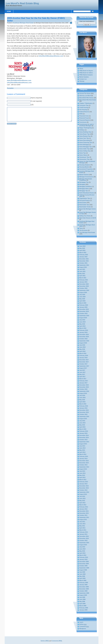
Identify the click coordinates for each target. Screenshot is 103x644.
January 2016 (83, 408)
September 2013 (84, 467)
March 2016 (83, 404)
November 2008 (84, 589)
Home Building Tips (85, 132)
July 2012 (82, 496)
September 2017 (84, 366)
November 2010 (84, 538)
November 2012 (84, 488)
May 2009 (82, 576)
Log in (81, 622)
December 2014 (84, 435)
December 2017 (84, 360)
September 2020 (84, 290)
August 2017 (83, 368)
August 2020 (83, 293)
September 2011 (84, 517)
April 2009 (82, 578)
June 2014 (83, 448)
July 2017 (82, 370)
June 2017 (83, 372)
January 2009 (83, 585)
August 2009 (83, 570)
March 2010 (83, 555)
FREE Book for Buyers (86, 71)
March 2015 (83, 429)
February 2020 (84, 305)
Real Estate (83, 203)
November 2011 (84, 513)
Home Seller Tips (85, 149)
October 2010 (83, 541)
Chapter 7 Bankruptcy (86, 103)
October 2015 (83, 414)
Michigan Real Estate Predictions (86, 180)
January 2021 (83, 282)
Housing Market (84, 167)
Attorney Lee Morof (85, 96)
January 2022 (83, 257)
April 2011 (82, 528)
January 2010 (83, 559)
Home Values (83, 155)
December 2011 (84, 511)
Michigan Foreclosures (86, 177)
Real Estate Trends (85, 207)
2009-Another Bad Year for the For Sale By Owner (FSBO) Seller (36, 19)
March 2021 (83, 278)
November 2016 (84, 387)
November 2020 (84, 286)
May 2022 (82, 248)
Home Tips (83, 153)
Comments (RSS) (57, 641)
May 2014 (82, 450)
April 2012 (82, 503)
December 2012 (84, 486)
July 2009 (82, 572)
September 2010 (84, 543)
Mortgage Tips (84, 191)
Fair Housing (83, 110)
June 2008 (83, 599)
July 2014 (82, 446)
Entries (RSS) (45, 641)
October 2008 (83, 591)
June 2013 (83, 473)
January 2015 (83, 433)
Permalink (10, 88)
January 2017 (83, 383)
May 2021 (82, 274)
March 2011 (83, 530)
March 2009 (83, 581)
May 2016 (82, 400)
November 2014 (84, 438)
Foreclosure (83, 122)
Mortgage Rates (84, 189)
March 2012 (83, 505)
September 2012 (84, 492)
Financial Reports (85, 120)
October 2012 (83, 490)
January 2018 (83, 358)
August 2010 (83, 545)
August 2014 (83, 444)
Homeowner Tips (84, 159)
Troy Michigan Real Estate (87, 233)
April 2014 (82, 452)
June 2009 (83, 574)
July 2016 (82, 396)
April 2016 (82, 402)
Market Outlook (84, 175)
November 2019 (84, 311)
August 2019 (83, 318)
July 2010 (82, 547)
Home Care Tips (84, 138)
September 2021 (84, 265)
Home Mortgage (84, 145)
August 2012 (83, 494)
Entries (83, 624)
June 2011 (83, 524)
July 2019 (82, 320)
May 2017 (82, 374)
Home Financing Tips (86, 143)
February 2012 (84, 507)
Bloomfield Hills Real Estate (88, 100)
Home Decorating (85, 140)
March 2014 (83, 454)
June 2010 (83, 549)
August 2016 (83, 393)
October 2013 (83, 465)
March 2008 (83, 606)
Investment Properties (86, 169)
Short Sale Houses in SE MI (88, 218)
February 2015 (84, 431)
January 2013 (83, 484)
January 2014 (83, 459)
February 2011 (84, 532)
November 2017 (84, 362)
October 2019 (83, 314)
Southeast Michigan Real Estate (23, 23)
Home (9, 11)
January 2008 (83, 610)
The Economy (84, 230)
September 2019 (84, 316)
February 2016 (84, 406)
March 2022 (83, 253)
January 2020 (83, 307)
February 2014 (84, 456)
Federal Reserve (84, 112)
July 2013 (82, 471)
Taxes (81, 228)
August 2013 (83, 469)
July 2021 (82, 269)
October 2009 (83, 566)
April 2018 (82, 351)
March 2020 (83, 303)
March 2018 (83, 353)
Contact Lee (83, 79)
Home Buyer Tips (85, 134)
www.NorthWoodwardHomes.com (19, 80)
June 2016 (83, 398)
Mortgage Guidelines (86, 187)
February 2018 (84, 356)
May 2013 (82, 475)
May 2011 (82, 526)
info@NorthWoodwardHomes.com (51, 56)
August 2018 (83, 343)
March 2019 (83, 328)
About (81, 69)
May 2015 (82, 425)
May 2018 (82, 349)
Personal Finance (85, 201)
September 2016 (84, 391)
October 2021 (83, 263)
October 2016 (83, 389)
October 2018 (83, 339)
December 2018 (84, 335)
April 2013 (82, 477)
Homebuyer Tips (84, 157)
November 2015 (84, 412)
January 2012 (83, 509)
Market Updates (84, 77)
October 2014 (83, 440)
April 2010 (82, 553)
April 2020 (82, 301)
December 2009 (84, 562)
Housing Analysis (85, 165)
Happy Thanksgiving (86, 128)
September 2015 (84, 417)
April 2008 (82, 604)
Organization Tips (85, 198)
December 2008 (84, 587)
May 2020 (82, 299)
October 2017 (83, 364)
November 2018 (84, 337)
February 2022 (84, 255)
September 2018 (84, 341)
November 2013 (84, 463)
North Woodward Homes (87, 193)
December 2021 (84, 259)
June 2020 (83, 297)
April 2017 (82, 377)
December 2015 (84, 410)
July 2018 (82, 345)
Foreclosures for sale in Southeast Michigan (87, 125)
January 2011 (83, 534)
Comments (84, 627)
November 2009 (84, 564)
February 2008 (84, 608)
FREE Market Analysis (86, 75)
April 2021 (82, 276)
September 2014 (84, 442)
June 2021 (83, 271)
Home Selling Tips (85, 151)
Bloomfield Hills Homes (86, 98)
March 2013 (83, 480)
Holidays (82, 130)
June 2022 (83, 246)
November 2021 (84, 261)
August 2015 (83, 419)
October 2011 (83, 515)
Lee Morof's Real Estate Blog (22, 3)
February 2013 (84, 482)
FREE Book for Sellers (86, 73)
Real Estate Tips (84, 205)
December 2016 (84, 385)
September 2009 (84, 568)
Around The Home (85, 94)
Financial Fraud (84, 118)
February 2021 (84, 280)
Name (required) (36, 98)
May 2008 (82, 602)
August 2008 (83, 595)
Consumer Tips (84, 105)
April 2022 (82, 250)
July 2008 (82, 597)
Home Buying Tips (85, 136)
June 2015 (83, 423)
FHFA (81, 114)
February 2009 (84, 583)
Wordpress (83, 629)
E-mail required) (36, 101)
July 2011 (82, 522)
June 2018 (83, 347)
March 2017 (83, 379)
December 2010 (84, 536)
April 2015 (82, 427)
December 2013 (84, 461)
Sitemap (82, 81)
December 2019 (84, 309)
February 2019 (84, 330)
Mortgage (82, 184)
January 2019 (83, 332)
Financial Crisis (84, 116)
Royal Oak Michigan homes (88, 209)
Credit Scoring (84, 108)
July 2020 (82, 295)
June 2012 (83, 499)
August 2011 (83, 520)
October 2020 (83, 288)
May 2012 (82, 501)
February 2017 (84, 381)
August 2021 (83, 267)
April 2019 (82, 326)
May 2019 (82, 324)
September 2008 (84, 593)
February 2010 (84, 557)
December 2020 (84, 284)
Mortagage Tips (84, 182)
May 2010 (82, 551)
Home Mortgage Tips (86, 147)
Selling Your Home (85, 216)
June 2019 (83, 322)
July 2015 (82, 421)
